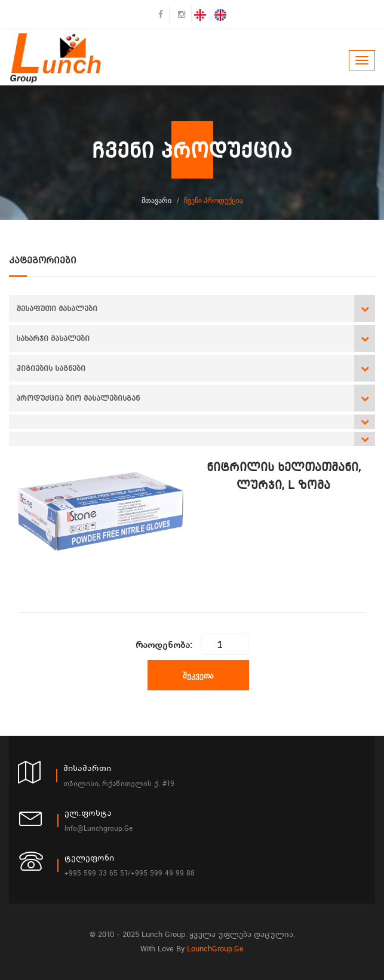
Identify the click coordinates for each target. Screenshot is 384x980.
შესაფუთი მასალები (57, 308)
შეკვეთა (198, 675)
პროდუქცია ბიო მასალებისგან (78, 398)
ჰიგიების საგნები (51, 368)
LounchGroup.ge (215, 949)
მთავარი (156, 200)
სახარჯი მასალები (53, 338)
